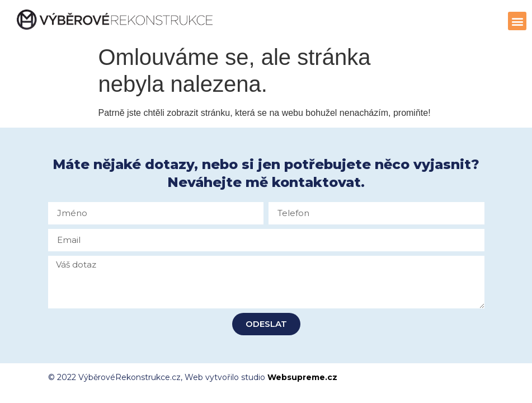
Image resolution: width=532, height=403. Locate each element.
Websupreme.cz (302, 377)
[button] (517, 21)
